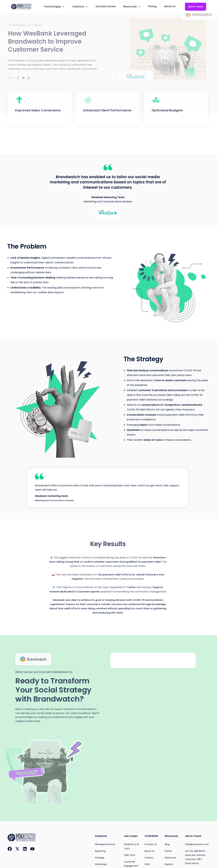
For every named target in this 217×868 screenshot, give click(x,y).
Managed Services (105, 844)
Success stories (106, 6)
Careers (149, 858)
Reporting (100, 851)
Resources (170, 858)
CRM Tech (130, 855)
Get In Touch (196, 7)
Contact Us (151, 844)
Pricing (152, 6)
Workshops (101, 864)
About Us (170, 6)
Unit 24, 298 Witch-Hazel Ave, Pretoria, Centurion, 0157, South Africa (196, 857)
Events (168, 851)
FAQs (147, 864)
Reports (169, 864)
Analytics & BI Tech (131, 846)
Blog (167, 844)
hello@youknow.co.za (197, 844)
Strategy (100, 858)
